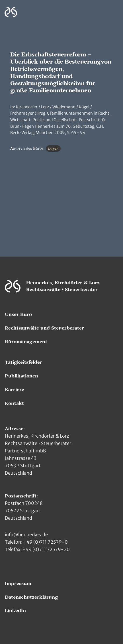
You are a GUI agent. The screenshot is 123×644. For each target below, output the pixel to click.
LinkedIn (15, 611)
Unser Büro (18, 314)
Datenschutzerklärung (31, 597)
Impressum (18, 584)
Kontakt (14, 403)
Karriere (15, 390)
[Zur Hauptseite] (11, 12)
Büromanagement (26, 342)
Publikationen (21, 376)
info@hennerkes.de (26, 535)
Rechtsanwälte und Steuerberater (44, 328)
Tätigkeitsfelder (23, 362)
